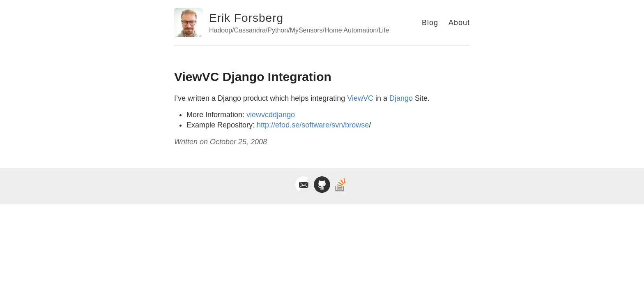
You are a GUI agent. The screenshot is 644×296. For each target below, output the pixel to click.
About (459, 23)
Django (401, 98)
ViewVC (360, 98)
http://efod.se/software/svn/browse (313, 125)
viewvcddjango (271, 115)
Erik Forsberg (246, 18)
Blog (430, 23)
